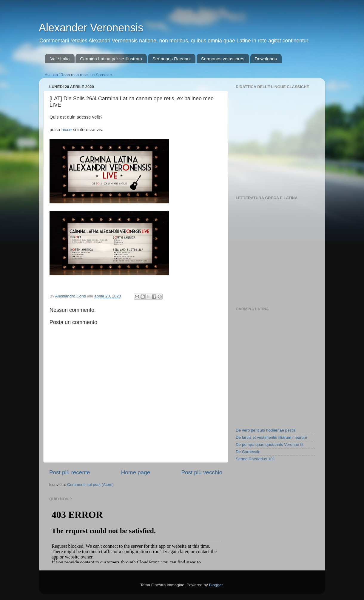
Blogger (216, 585)
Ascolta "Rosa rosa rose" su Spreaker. (79, 75)
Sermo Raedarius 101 (255, 459)
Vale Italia (60, 59)
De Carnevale (248, 452)
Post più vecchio (202, 472)
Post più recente (70, 472)
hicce (67, 130)
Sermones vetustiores (223, 59)
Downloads (266, 59)
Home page (136, 472)
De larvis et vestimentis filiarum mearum (271, 437)
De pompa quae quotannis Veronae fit (270, 445)
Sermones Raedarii (172, 59)
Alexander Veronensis (91, 28)
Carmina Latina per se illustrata (111, 59)
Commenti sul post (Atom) (90, 485)
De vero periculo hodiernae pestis (266, 430)
